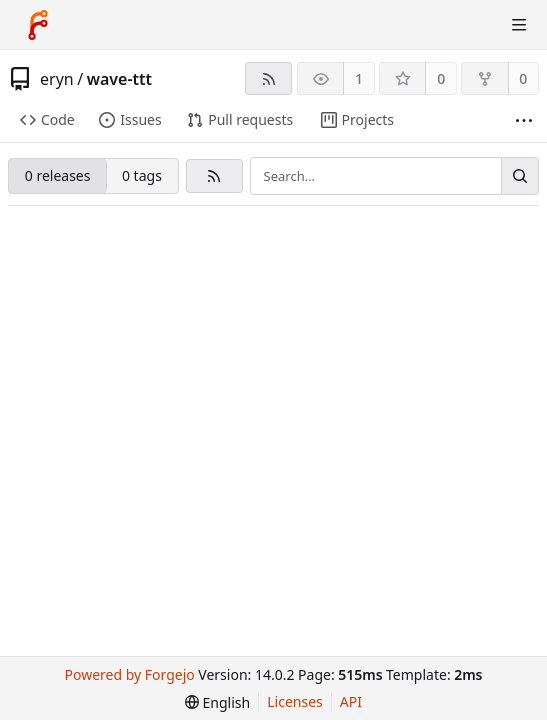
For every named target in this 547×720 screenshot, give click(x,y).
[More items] (524, 120)
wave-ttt (119, 79)
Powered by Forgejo (130, 674)
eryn (57, 79)
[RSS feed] (268, 78)
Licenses (295, 701)
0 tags (142, 175)
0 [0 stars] (441, 78)
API (351, 701)
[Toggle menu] (519, 25)
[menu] (217, 702)
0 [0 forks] (523, 78)
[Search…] (520, 176)
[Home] (38, 25)
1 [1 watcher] (359, 78)
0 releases (58, 175)
